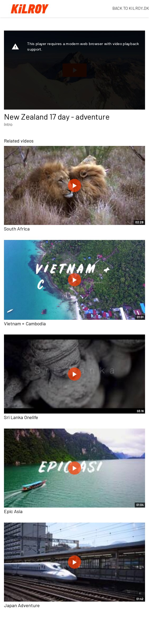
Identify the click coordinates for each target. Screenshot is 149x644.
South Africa (17, 229)
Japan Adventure (22, 605)
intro (8, 124)
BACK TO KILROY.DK (131, 8)
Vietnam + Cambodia (25, 323)
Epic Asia (13, 511)
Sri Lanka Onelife (21, 417)
